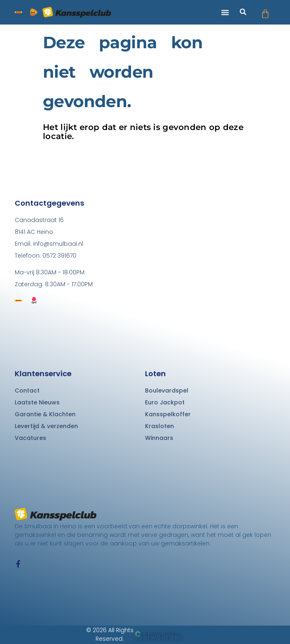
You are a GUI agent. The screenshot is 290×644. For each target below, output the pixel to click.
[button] (225, 12)
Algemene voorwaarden (158, 636)
